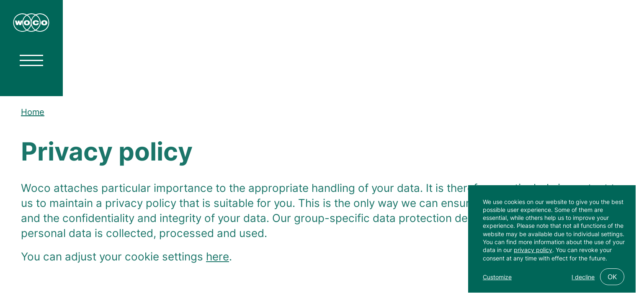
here (218, 259)
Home (33, 112)
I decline (583, 277)
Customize (497, 277)
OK (612, 277)
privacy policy (533, 250)
